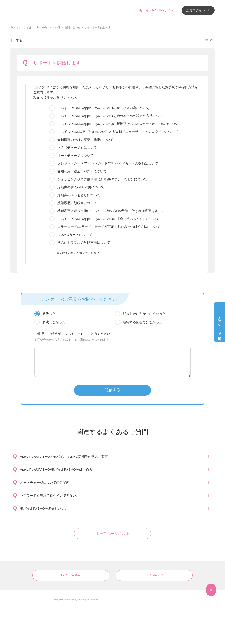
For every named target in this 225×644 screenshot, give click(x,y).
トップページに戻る (113, 534)
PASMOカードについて (75, 235)
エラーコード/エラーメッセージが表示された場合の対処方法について (109, 227)
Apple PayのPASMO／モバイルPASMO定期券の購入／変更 (64, 456)
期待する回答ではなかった (143, 322)
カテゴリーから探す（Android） (29, 27)
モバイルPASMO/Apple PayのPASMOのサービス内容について (103, 108)
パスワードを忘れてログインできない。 (50, 495)
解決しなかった (54, 322)
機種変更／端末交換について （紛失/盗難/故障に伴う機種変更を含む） (111, 211)
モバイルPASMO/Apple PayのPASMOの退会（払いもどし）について (108, 219)
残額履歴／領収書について (77, 203)
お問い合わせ (73, 27)
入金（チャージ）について (77, 147)
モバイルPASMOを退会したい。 (44, 508)
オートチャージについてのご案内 (45, 482)
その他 (56, 27)
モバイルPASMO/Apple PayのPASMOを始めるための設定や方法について (112, 116)
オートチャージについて (75, 155)
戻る (19, 41)
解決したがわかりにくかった (144, 314)
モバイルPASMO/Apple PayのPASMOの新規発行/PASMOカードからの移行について (120, 124)
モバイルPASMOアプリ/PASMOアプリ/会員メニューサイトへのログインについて (118, 132)
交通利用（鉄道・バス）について (82, 171)
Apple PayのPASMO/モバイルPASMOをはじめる (56, 469)
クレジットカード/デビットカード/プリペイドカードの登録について (108, 163)
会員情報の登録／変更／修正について (85, 140)
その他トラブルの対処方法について (84, 242)
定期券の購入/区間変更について (81, 187)
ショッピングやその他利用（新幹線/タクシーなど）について (102, 179)
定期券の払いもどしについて (79, 195)
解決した (49, 314)
